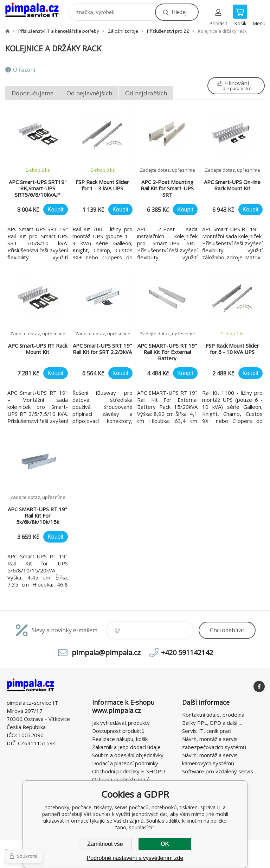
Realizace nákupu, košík (120, 739)
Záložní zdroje (123, 31)
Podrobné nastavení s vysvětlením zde (135, 858)
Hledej (179, 12)
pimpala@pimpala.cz (106, 652)
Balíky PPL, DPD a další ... (212, 723)
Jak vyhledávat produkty (121, 723)
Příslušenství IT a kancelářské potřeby (59, 31)
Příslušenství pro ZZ (168, 31)
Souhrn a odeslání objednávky (128, 755)
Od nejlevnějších (89, 93)
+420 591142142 (187, 652)
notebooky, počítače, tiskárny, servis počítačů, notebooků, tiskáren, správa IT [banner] (36, 10)
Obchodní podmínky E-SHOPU (128, 771)
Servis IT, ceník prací (207, 731)
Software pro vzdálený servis (218, 771)
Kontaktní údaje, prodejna (213, 715)
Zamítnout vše (105, 844)
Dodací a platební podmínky (125, 763)
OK (165, 844)
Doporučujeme (33, 93)
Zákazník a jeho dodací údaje (126, 747)
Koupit (55, 210)
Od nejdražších (146, 93)
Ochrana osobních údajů (121, 779)
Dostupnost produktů (118, 731)
